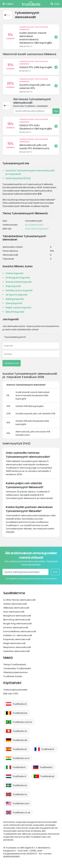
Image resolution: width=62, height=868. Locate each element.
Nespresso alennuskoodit (17, 647)
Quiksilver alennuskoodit (16, 651)
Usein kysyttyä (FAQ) (18, 178)
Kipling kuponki (15, 299)
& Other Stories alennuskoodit (19, 600)
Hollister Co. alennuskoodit (18, 635)
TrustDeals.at (20, 704)
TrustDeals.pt (47, 776)
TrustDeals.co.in (21, 758)
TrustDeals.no (20, 794)
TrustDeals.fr (48, 749)
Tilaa (56, 111)
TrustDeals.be (20, 713)
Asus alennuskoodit (14, 612)
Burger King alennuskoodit (17, 624)
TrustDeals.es (20, 749)
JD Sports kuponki (16, 295)
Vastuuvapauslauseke (15, 690)
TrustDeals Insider (13, 676)
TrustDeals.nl (19, 776)
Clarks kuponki (14, 273)
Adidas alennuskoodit (15, 604)
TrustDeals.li (46, 767)
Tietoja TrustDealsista (15, 664)
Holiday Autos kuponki (19, 290)
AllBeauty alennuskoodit (16, 608)
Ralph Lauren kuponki (18, 308)
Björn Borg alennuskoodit (17, 620)
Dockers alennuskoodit (16, 627)
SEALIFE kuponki (15, 312)
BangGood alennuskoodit (17, 616)
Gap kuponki (13, 286)
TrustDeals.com (21, 803)
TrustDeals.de (20, 740)
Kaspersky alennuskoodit (17, 639)
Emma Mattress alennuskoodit (20, 631)
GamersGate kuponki (19, 282)
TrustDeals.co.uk (21, 812)
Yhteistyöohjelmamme (15, 672)
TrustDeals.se (20, 785)
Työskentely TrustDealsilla (17, 668)
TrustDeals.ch (20, 731)
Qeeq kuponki (14, 303)
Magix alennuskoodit (14, 643)
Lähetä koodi (12, 363)
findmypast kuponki (18, 278)
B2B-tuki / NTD (11, 694)
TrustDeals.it (19, 767)
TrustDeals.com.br (22, 722)
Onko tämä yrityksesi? (37, 229)
